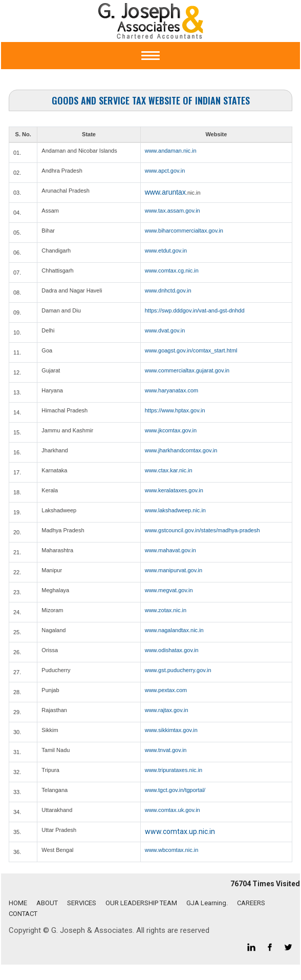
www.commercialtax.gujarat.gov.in (187, 370)
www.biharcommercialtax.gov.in (184, 231)
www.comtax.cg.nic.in (172, 270)
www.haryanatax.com (172, 390)
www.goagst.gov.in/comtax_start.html (191, 350)
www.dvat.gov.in (165, 330)
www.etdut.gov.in (166, 251)
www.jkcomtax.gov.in (171, 430)
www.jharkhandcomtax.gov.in (181, 450)
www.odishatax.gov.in (172, 650)
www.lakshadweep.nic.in (175, 510)
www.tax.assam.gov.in (173, 211)
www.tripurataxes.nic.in (174, 770)
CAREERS (251, 903)
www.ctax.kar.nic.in (169, 470)
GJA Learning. (207, 903)
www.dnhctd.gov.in (168, 290)
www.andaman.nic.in (171, 151)
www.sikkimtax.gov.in (171, 730)
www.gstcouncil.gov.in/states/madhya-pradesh (202, 530)
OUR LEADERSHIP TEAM (141, 903)
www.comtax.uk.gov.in (173, 810)
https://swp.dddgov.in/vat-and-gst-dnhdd (195, 310)
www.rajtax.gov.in (167, 710)
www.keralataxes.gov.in (174, 490)
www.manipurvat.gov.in (174, 570)
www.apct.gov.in (165, 171)
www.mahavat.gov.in (170, 550)
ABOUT (47, 903)
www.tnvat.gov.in (166, 750)
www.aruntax (165, 192)
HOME (18, 903)
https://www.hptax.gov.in (175, 410)
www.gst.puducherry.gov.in (178, 670)
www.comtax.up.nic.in (180, 831)
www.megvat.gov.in (169, 590)
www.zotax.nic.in (166, 610)
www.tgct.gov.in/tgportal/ (175, 790)
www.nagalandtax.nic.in (174, 630)
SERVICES (82, 903)
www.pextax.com (166, 690)
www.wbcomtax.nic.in (172, 850)
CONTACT (23, 914)
